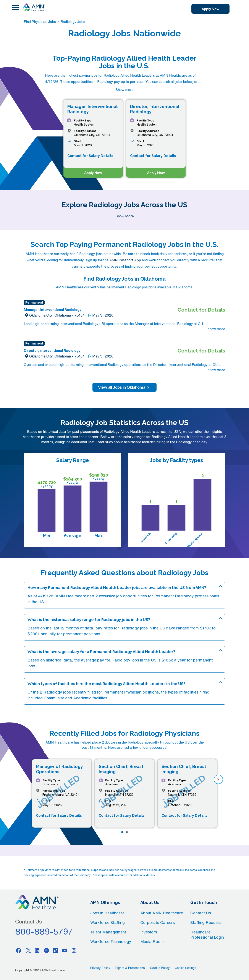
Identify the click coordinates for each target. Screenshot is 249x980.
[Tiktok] (56, 950)
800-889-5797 (44, 931)
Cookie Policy (160, 968)
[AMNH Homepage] (34, 7)
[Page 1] (122, 832)
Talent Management (108, 932)
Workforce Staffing (108, 922)
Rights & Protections (130, 968)
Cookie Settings (186, 968)
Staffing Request (206, 922)
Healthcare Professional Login (207, 935)
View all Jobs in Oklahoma (124, 387)
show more (216, 329)
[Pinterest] (46, 950)
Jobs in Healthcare (107, 913)
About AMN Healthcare (162, 913)
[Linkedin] (37, 950)
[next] (218, 779)
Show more (124, 90)
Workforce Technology (111, 941)
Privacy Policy (100, 968)
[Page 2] (127, 832)
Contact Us (201, 913)
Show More (125, 216)
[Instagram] (74, 950)
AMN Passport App (125, 260)
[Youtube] (65, 950)
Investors (149, 932)
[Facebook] (19, 950)
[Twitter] (28, 950)
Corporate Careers (158, 922)
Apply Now (210, 9)
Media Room (152, 941)
